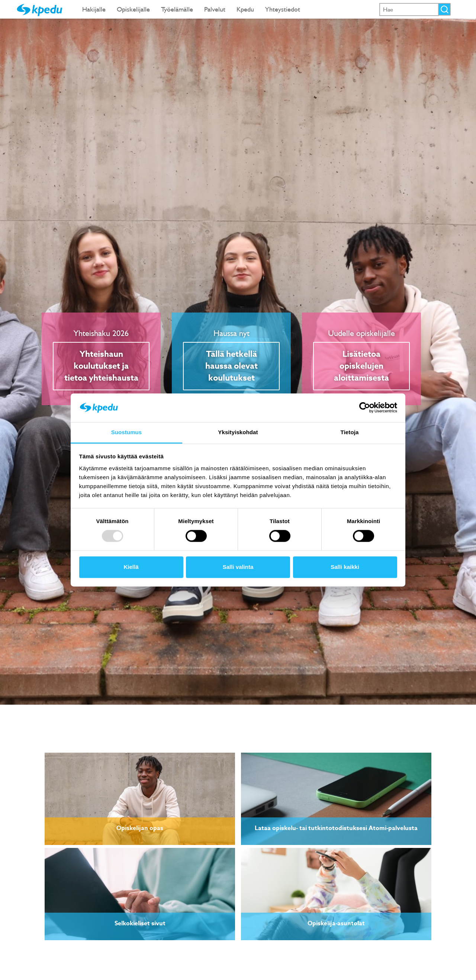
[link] (140, 799)
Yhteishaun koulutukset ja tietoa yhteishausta (101, 366)
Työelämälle (177, 9)
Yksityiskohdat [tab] (238, 432)
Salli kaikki (345, 567)
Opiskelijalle (133, 9)
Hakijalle (94, 9)
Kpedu (245, 9)
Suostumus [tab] (127, 432)
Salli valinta (238, 567)
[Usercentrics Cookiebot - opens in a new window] (365, 408)
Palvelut (215, 9)
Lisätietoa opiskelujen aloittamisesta (361, 366)
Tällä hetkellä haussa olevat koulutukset (231, 366)
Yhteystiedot (283, 9)
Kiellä (131, 567)
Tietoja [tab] (350, 432)
